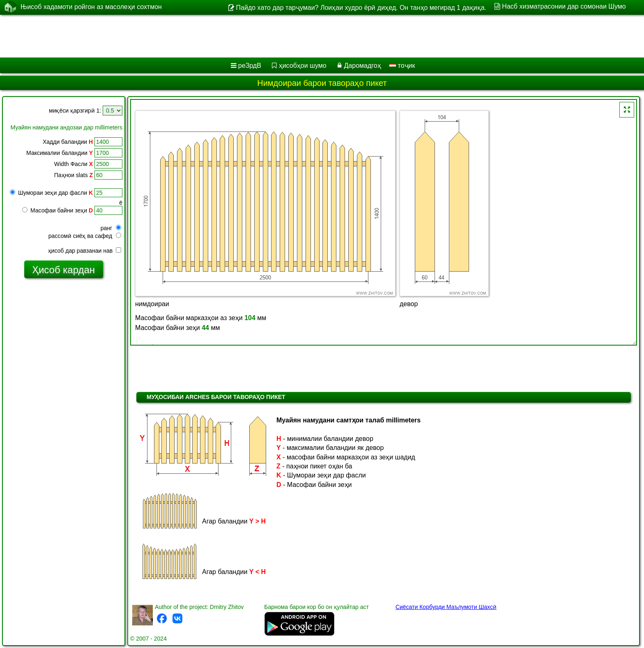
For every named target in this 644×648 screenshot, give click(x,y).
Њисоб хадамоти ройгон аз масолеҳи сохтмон (91, 7)
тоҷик (402, 66)
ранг (111, 228)
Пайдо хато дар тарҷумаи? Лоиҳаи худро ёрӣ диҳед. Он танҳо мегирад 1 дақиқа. (361, 8)
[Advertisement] (249, 36)
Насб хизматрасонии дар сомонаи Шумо (564, 6)
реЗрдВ (250, 66)
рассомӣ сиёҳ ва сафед (85, 236)
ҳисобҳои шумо (303, 66)
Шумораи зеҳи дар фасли (51, 193)
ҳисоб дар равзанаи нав (85, 251)
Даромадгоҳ (363, 66)
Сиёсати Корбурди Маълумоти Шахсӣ (446, 607)
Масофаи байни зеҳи (57, 210)
